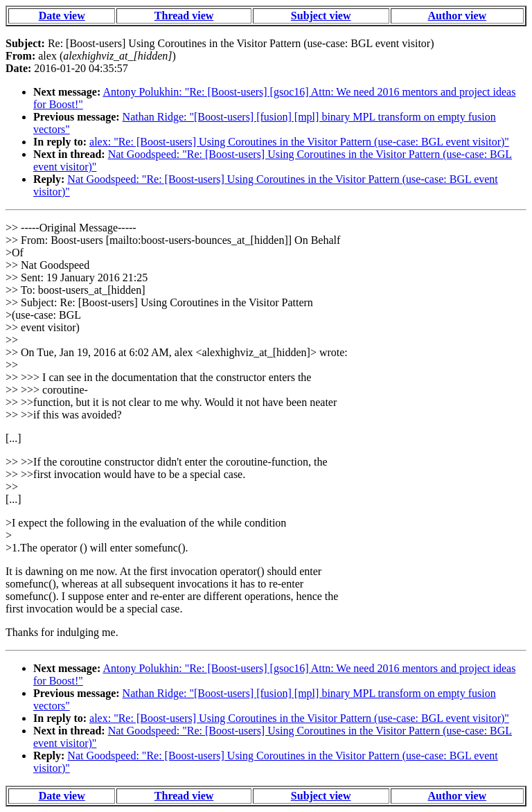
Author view (458, 16)
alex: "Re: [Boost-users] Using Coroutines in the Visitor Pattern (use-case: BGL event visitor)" (299, 142)
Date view (62, 16)
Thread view (184, 16)
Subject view (321, 16)
